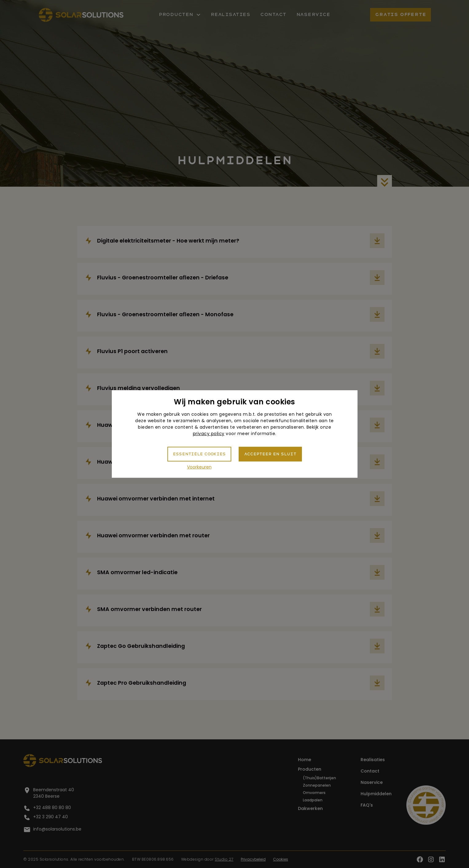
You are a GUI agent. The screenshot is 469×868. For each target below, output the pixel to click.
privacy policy (209, 434)
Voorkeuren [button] (199, 467)
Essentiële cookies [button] (199, 454)
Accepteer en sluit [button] (270, 454)
